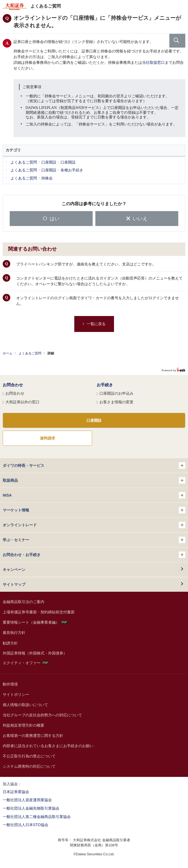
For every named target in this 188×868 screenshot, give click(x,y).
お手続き (105, 385)
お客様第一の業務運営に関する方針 (33, 736)
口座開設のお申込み (116, 393)
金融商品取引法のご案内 (23, 602)
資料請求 (48, 438)
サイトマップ (14, 584)
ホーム (8, 353)
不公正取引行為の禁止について (29, 756)
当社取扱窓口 (153, 63)
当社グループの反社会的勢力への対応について (42, 715)
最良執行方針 (14, 633)
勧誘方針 (10, 643)
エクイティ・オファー (26, 663)
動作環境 (10, 684)
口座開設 (94, 420)
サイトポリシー (16, 694)
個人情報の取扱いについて (25, 705)
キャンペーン (14, 570)
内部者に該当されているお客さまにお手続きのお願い (48, 746)
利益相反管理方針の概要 (23, 725)
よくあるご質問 (30, 353)
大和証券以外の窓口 (22, 402)
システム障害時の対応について (29, 766)
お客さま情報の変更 (116, 402)
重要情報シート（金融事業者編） (35, 622)
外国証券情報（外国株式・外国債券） (35, 653)
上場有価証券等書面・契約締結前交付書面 (39, 612)
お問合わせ (13, 385)
